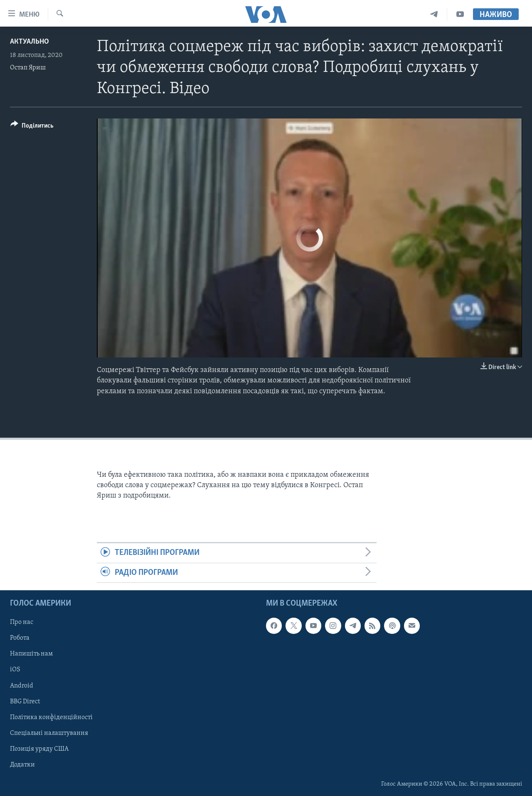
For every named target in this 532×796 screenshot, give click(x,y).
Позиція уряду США (39, 749)
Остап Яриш (28, 68)
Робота (20, 638)
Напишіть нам (31, 654)
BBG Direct (25, 702)
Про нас (22, 622)
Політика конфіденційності (51, 717)
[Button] (32, 127)
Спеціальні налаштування (49, 733)
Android (22, 686)
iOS (15, 670)
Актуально (30, 42)
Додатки (22, 765)
